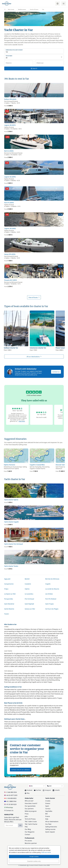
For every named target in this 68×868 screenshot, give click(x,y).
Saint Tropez (49, 604)
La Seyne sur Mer (10, 594)
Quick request (50, 832)
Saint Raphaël (29, 604)
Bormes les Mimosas (52, 579)
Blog (27, 793)
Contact (27, 834)
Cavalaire (28, 584)
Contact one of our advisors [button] (21, 770)
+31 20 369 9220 (10, 804)
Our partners (29, 809)
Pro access (28, 841)
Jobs (26, 816)
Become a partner (31, 843)
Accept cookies (34, 856)
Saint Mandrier (9, 604)
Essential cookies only (34, 861)
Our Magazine (30, 832)
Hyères (27, 589)
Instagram (47, 790)
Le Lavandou (29, 594)
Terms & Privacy (30, 819)
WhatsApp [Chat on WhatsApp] (9, 807)
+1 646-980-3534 (10, 792)
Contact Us (9, 810)
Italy (47, 819)
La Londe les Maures (52, 589)
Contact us (56, 372)
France (48, 816)
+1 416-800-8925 (10, 798)
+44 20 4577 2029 (11, 795)
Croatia (48, 801)
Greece (48, 803)
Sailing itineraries (51, 827)
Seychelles (49, 811)
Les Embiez (49, 594)
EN (37, 786)
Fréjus (6, 589)
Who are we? (29, 801)
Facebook (29, 790)
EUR (55, 786)
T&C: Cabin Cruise (31, 822)
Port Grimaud (29, 599)
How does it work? (31, 803)
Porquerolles (9, 599)
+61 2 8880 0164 (10, 801)
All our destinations (34, 357)
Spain (47, 806)
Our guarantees (30, 806)
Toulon (7, 614)
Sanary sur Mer (30, 609)
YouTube (37, 790)
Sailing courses (50, 829)
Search (34, 68)
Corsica (48, 809)
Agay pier (7, 579)
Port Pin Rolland (51, 599)
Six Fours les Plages (52, 609)
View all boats (34, 297)
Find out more (46, 852)
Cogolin (48, 584)
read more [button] (22, 421)
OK (20, 825)
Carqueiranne (9, 584)
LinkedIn (56, 790)
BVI (46, 814)
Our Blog (28, 829)
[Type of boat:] (34, 57)
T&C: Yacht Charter (31, 824)
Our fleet (48, 824)
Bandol (27, 579)
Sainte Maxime (9, 609)
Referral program (31, 811)
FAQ (26, 827)
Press (27, 814)
